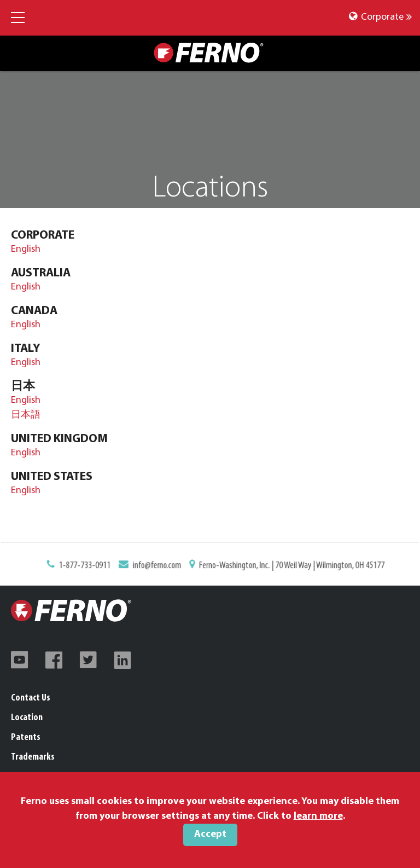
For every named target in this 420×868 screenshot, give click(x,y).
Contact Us (31, 698)
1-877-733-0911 (87, 566)
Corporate (380, 17)
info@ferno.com (158, 566)
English (26, 249)
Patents (26, 737)
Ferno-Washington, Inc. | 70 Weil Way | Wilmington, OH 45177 (290, 566)
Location (27, 718)
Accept (210, 834)
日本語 (26, 415)
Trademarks (33, 757)
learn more (318, 816)
